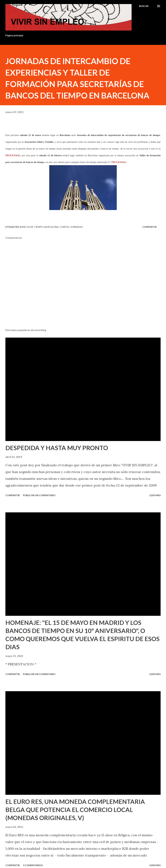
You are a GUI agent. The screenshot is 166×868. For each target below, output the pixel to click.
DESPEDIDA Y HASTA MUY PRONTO (57, 448)
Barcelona (51, 227)
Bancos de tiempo (32, 227)
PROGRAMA (12, 155)
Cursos (64, 227)
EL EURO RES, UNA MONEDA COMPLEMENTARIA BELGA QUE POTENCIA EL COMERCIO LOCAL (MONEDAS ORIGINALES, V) (75, 810)
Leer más (155, 495)
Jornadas (77, 227)
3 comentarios (33, 865)
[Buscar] (144, 6)
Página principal (14, 35)
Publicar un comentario (39, 495)
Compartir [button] (149, 227)
